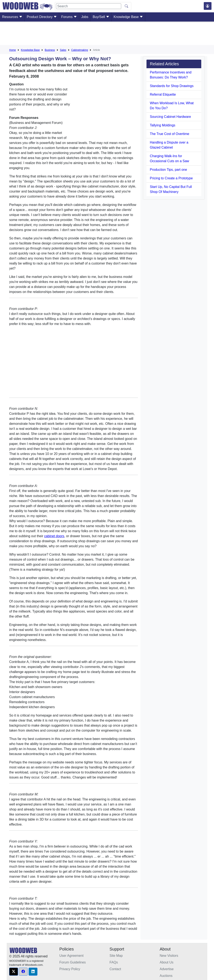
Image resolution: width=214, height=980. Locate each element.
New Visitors (169, 956)
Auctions (166, 976)
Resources (12, 17)
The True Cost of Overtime (170, 134)
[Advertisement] (107, 34)
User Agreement (71, 956)
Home (13, 50)
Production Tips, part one (168, 170)
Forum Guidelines (73, 962)
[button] (14, 972)
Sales (63, 50)
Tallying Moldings (163, 125)
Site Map (116, 956)
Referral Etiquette (163, 94)
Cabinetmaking (80, 50)
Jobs (85, 17)
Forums (69, 17)
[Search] (89, 6)
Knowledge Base (128, 17)
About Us (167, 962)
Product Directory (42, 17)
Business (50, 50)
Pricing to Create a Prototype (171, 178)
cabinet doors (54, 536)
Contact (115, 969)
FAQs (114, 962)
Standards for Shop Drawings (172, 86)
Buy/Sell (101, 17)
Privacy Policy (70, 969)
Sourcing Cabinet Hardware (170, 117)
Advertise (167, 969)
